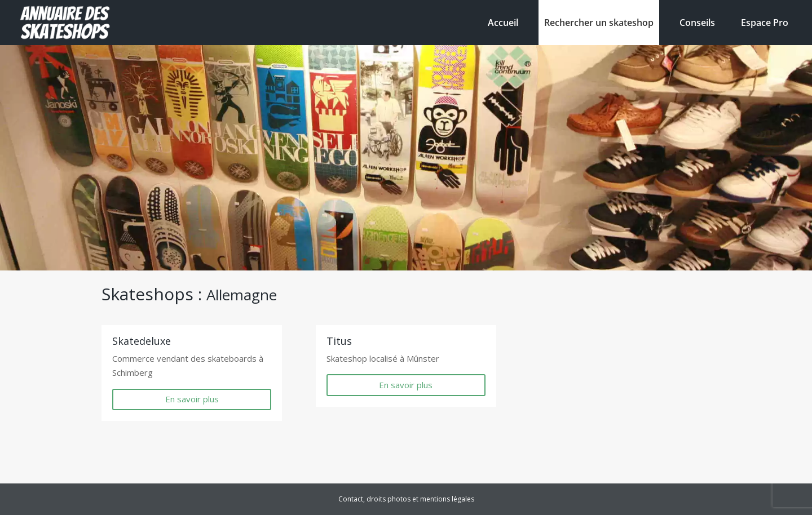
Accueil (503, 23)
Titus (339, 341)
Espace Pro (765, 23)
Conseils (697, 23)
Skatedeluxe (142, 341)
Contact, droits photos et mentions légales (406, 499)
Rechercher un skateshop (599, 23)
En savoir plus (192, 399)
